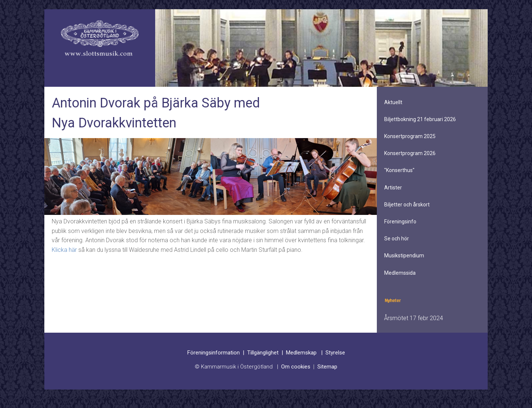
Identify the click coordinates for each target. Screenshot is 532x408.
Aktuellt (393, 102)
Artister (393, 188)
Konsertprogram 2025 (410, 136)
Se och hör (397, 239)
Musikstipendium (404, 256)
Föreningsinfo (400, 222)
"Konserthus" (399, 170)
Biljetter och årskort (407, 205)
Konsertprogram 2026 (410, 153)
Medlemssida (400, 273)
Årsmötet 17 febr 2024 (414, 318)
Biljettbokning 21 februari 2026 (420, 119)
